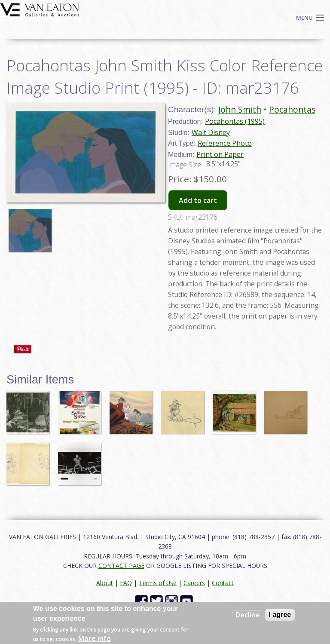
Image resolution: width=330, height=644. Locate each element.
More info (95, 638)
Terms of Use (158, 583)
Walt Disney (211, 132)
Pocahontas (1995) (235, 121)
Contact (223, 583)
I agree (280, 615)
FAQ (126, 583)
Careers (194, 583)
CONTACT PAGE (121, 566)
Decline (248, 615)
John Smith (240, 109)
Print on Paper (220, 154)
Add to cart (198, 200)
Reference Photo (225, 143)
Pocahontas (292, 109)
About (105, 583)
